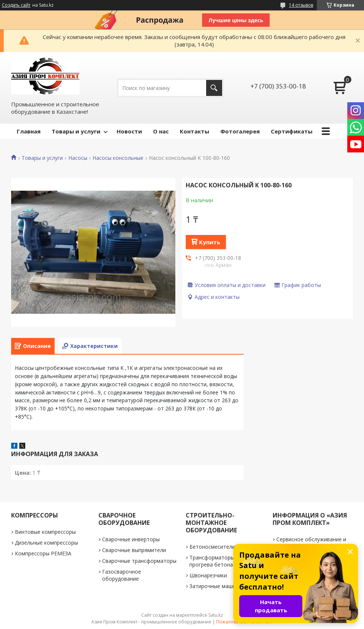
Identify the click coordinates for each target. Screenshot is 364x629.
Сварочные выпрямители (134, 550)
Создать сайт (16, 5)
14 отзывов (301, 5)
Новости (129, 131)
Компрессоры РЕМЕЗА (43, 553)
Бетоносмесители (212, 547)
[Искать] (214, 88)
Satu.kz (216, 615)
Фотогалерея (240, 131)
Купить (210, 242)
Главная (29, 131)
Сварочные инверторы (131, 539)
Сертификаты (292, 131)
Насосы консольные (118, 158)
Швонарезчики (208, 575)
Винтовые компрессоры (45, 532)
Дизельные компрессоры (46, 543)
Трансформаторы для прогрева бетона (217, 561)
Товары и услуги (76, 131)
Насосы (78, 158)
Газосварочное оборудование (122, 575)
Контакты (194, 131)
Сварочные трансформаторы (139, 561)
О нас (161, 131)
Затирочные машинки (217, 586)
